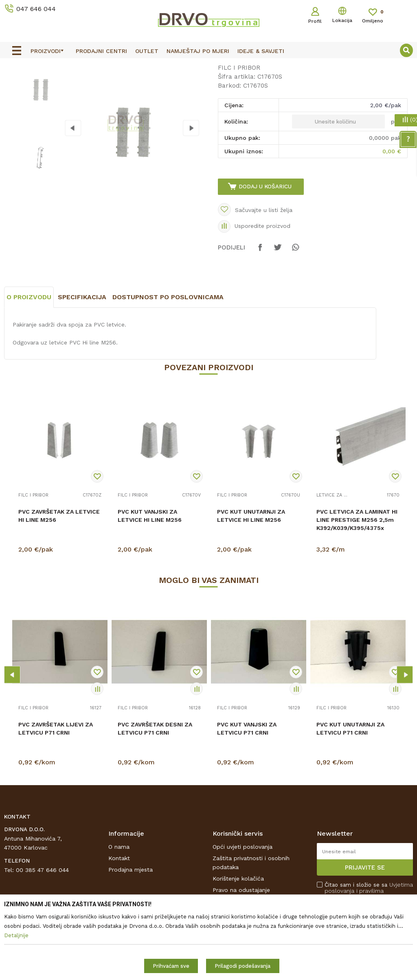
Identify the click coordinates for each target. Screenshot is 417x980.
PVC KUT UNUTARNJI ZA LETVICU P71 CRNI (350, 798)
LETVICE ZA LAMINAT (333, 565)
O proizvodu (29, 366)
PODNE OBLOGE (56, 84)
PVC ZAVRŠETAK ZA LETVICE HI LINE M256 (59, 585)
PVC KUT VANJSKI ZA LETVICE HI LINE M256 (150, 585)
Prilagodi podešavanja (243, 966)
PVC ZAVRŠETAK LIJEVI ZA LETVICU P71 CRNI (56, 798)
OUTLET (207, 66)
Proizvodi (16, 84)
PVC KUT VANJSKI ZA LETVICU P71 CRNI (247, 798)
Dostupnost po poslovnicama (168, 366)
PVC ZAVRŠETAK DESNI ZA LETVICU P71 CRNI (155, 798)
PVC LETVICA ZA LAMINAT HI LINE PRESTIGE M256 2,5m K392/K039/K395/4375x (357, 589)
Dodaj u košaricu (266, 249)
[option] (208, 66)
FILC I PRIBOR (102, 84)
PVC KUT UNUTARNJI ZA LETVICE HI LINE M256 (251, 585)
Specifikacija (82, 366)
